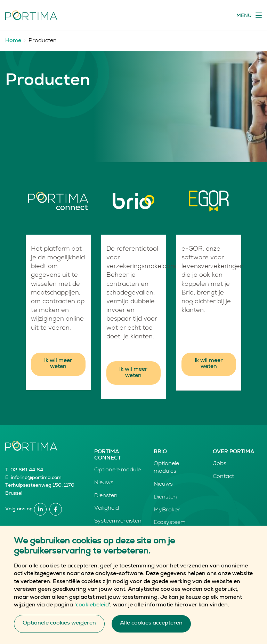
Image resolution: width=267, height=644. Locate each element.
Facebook (56, 509)
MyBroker (167, 510)
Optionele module (118, 470)
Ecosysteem (170, 523)
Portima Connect (108, 455)
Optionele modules (166, 468)
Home (13, 41)
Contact (223, 477)
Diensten (106, 496)
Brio (160, 452)
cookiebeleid (92, 610)
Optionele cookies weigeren (59, 628)
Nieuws (104, 483)
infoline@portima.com (36, 478)
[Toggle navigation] (249, 15)
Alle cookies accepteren (151, 628)
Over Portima (234, 452)
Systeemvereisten (118, 521)
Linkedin (40, 509)
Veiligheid (107, 509)
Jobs (220, 464)
